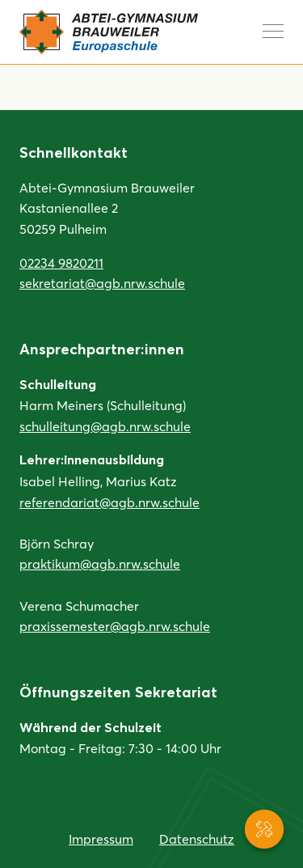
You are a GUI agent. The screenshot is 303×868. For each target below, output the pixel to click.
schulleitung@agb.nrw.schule (105, 426)
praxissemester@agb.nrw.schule (115, 626)
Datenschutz (197, 838)
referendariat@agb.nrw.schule (109, 502)
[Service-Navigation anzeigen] (264, 829)
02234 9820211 (61, 263)
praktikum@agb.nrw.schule (100, 563)
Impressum (101, 838)
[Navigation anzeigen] (273, 31)
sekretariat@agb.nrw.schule (102, 283)
